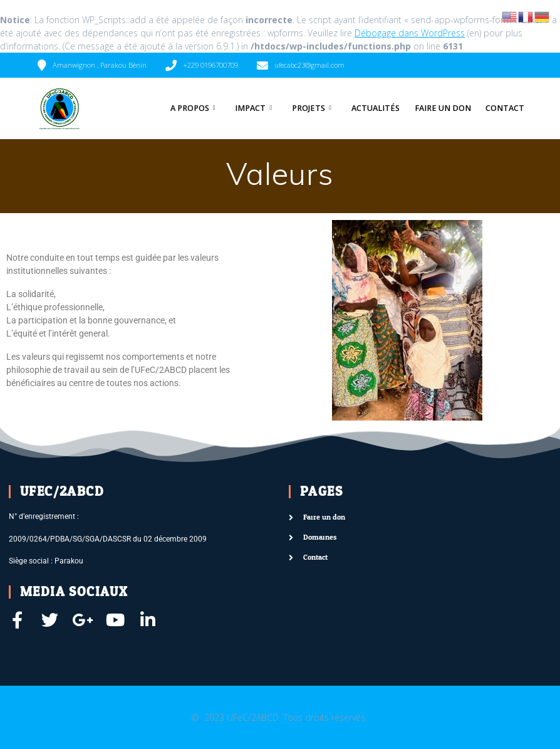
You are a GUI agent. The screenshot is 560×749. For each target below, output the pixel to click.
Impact (250, 108)
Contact (505, 108)
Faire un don (443, 108)
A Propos (190, 108)
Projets (309, 108)
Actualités (376, 108)
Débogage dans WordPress (410, 33)
